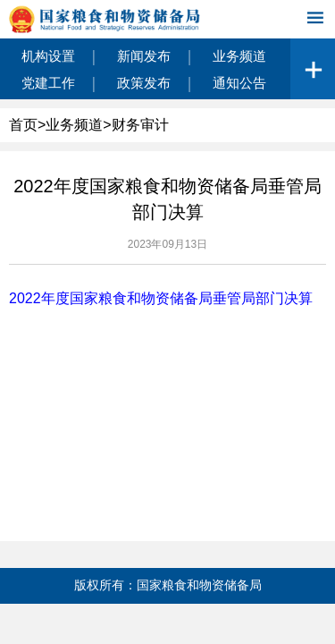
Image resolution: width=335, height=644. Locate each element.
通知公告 (239, 83)
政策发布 (144, 83)
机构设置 (48, 56)
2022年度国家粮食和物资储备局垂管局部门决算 (161, 298)
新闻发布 (144, 56)
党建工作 (48, 83)
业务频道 (239, 56)
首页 (23, 125)
